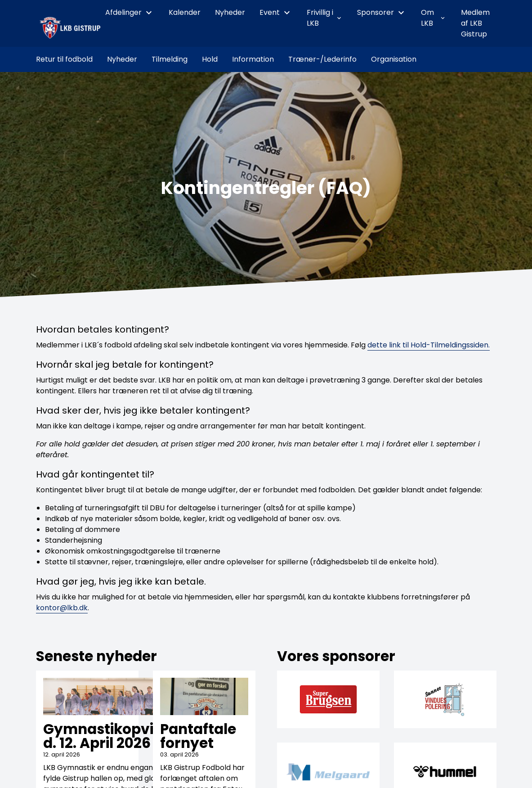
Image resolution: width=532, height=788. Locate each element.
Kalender (185, 12)
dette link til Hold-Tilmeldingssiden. (429, 345)
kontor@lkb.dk (62, 608)
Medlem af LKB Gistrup (475, 23)
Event (276, 13)
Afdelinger (130, 13)
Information (253, 59)
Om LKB (434, 18)
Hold (210, 59)
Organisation (394, 59)
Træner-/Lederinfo (322, 59)
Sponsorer (382, 13)
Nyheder (230, 12)
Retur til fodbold (64, 59)
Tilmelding (170, 59)
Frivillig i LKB (325, 18)
